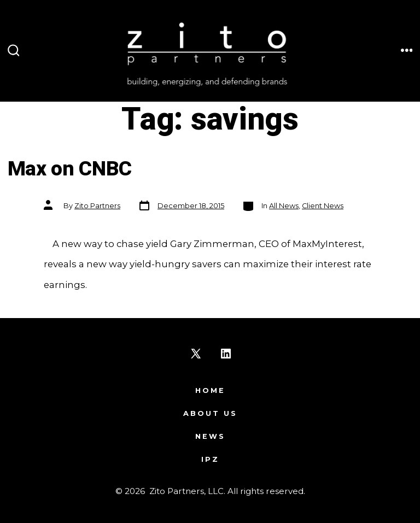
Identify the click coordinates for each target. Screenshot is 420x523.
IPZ (210, 459)
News (210, 436)
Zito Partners (97, 206)
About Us (210, 413)
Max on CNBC (70, 169)
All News (284, 206)
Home (210, 390)
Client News (323, 206)
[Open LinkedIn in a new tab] (226, 354)
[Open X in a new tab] (196, 354)
